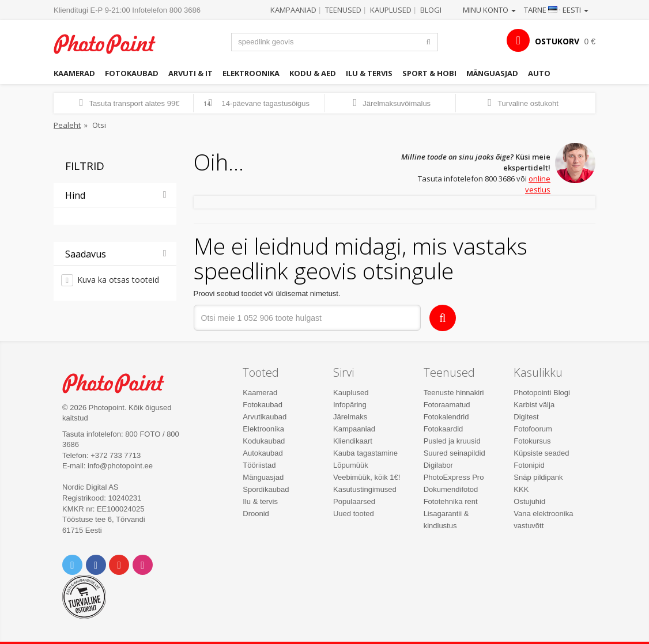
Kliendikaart (353, 441)
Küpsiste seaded (541, 453)
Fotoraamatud (447, 405)
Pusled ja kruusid (452, 441)
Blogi (431, 10)
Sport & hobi (429, 73)
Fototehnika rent (451, 501)
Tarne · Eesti (556, 10)
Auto (539, 73)
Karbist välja (534, 405)
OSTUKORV (557, 41)
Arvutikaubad (265, 417)
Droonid (256, 514)
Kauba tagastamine (365, 453)
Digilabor (438, 465)
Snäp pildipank (538, 477)
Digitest (526, 417)
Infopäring (350, 405)
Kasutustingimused (365, 489)
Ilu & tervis (369, 73)
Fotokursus (532, 441)
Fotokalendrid (446, 417)
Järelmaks (350, 417)
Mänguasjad (492, 73)
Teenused (343, 10)
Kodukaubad (264, 441)
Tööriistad (259, 465)
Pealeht (67, 125)
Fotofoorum (533, 429)
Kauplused (391, 10)
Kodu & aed (313, 73)
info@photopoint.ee (120, 466)
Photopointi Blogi (542, 393)
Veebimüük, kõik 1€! (367, 477)
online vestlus (538, 184)
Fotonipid (529, 465)
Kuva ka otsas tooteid (118, 280)
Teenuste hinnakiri (454, 393)
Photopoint (111, 44)
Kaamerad (74, 73)
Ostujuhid (529, 501)
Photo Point (120, 383)
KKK (521, 489)
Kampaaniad (293, 10)
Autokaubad (263, 453)
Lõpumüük (351, 465)
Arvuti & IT (190, 73)
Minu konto (489, 10)
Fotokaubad (132, 73)
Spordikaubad (266, 489)
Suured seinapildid (454, 453)
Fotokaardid (444, 429)
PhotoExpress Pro (454, 477)
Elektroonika (251, 73)
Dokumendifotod (451, 489)
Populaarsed (354, 501)
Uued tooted (354, 514)
